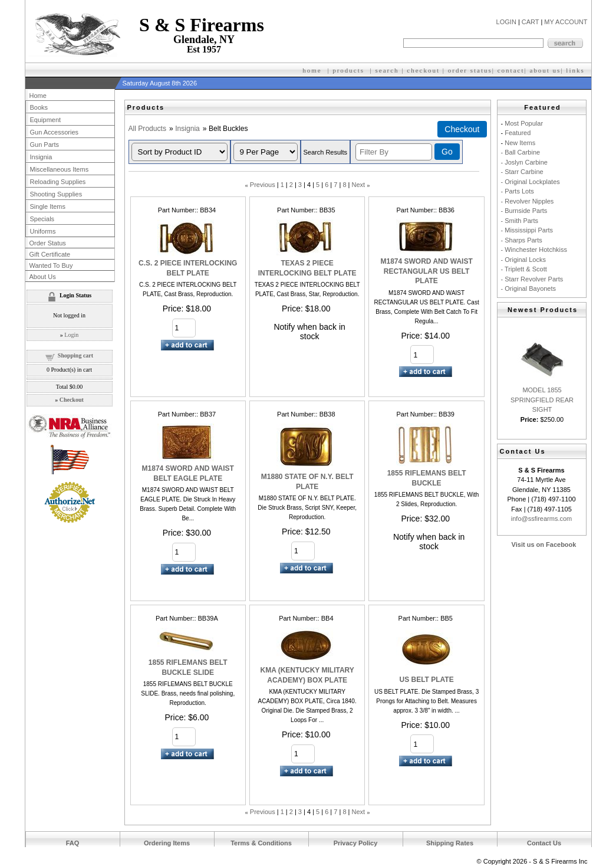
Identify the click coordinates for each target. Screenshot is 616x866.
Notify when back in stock (309, 332)
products (348, 70)
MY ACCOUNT (566, 22)
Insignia (187, 129)
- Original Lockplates (531, 182)
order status (470, 70)
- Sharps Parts (522, 240)
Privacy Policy (356, 843)
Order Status (48, 243)
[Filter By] (394, 152)
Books (39, 107)
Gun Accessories (55, 132)
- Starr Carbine (522, 172)
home (312, 70)
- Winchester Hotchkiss (534, 250)
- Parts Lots (518, 191)
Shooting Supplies (56, 194)
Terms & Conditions (261, 843)
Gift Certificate (50, 254)
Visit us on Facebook (544, 544)
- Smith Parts (520, 221)
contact (511, 70)
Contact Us (544, 843)
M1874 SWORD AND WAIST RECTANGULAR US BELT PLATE (426, 271)
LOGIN (506, 22)
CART (531, 22)
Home (38, 96)
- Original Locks (523, 260)
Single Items (48, 206)
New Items (520, 143)
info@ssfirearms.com (541, 519)
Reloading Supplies (58, 182)
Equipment (46, 120)
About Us (43, 277)
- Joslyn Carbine (524, 162)
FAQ (73, 843)
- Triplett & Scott (524, 269)
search (387, 70)
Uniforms (43, 231)
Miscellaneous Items (60, 169)
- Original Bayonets (529, 288)
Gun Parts (45, 145)
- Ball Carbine (521, 152)
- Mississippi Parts (527, 230)
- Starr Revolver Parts (532, 279)
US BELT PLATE (426, 680)
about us (545, 70)
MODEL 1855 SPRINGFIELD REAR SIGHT (542, 400)
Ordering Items (167, 843)
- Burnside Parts (524, 211)
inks (577, 70)
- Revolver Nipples (528, 201)
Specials (42, 219)
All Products (148, 129)
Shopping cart (75, 355)
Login (71, 335)
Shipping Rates (450, 843)
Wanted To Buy (51, 265)
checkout (423, 70)
